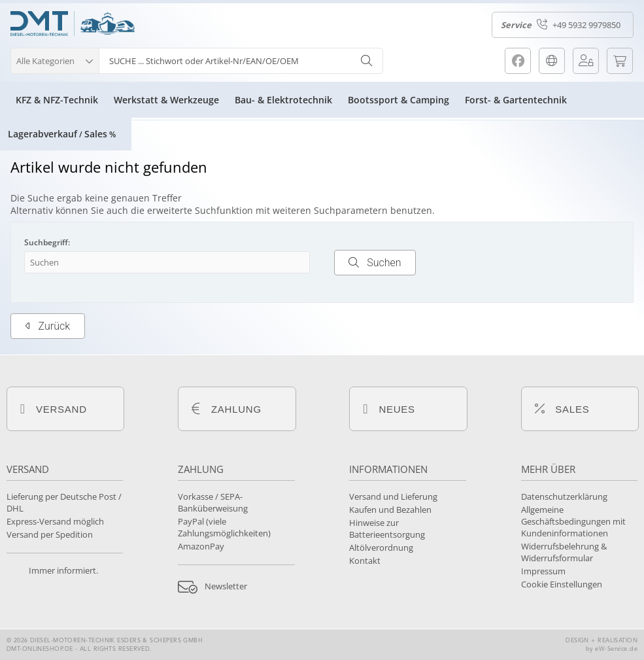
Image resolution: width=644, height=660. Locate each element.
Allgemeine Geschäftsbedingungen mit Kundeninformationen (573, 521)
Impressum (543, 571)
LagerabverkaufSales (62, 134)
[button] (55, 59)
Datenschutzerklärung (564, 496)
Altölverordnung (381, 547)
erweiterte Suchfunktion (200, 210)
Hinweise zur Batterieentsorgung (387, 529)
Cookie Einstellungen (562, 584)
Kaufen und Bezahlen (390, 510)
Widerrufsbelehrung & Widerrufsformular (564, 552)
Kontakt (365, 561)
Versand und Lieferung (393, 496)
